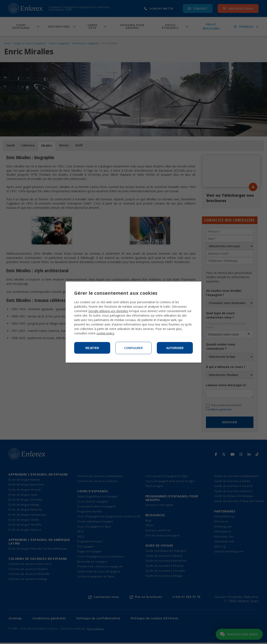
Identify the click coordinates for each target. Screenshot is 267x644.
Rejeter (92, 348)
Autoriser (175, 348)
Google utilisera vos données (108, 311)
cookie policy (105, 333)
